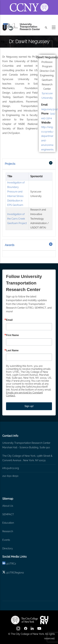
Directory (8, 548)
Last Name (12, 350)
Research (8, 531)
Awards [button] (10, 245)
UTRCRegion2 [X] (16, 573)
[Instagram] (19, 629)
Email (9, 320)
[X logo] (4, 573)
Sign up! (29, 406)
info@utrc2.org (11, 468)
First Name (12, 335)
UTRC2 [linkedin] (12, 564)
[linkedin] (4, 564)
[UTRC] (24, 620)
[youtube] (40, 629)
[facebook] (26, 629)
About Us (8, 506)
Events (6, 540)
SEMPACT (8, 514)
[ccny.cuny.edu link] (29, 4)
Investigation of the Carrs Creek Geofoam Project (17, 219)
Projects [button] (10, 164)
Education (8, 523)
